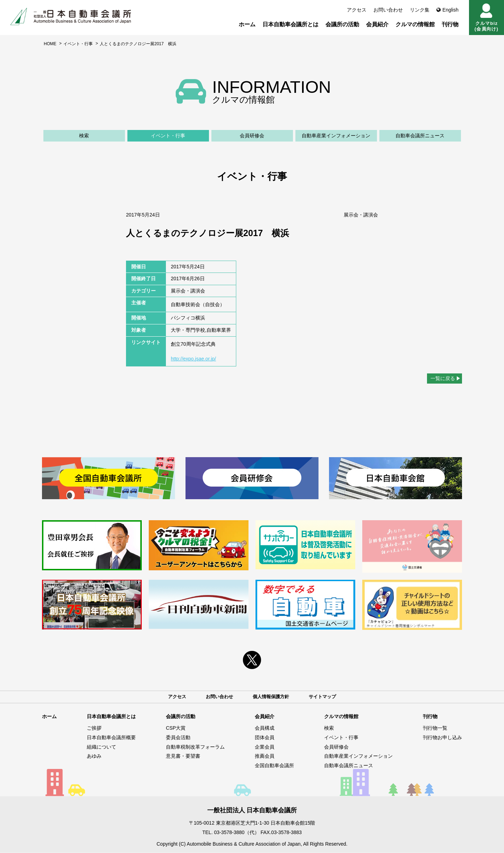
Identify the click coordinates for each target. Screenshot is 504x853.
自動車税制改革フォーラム (195, 747)
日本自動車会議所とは (290, 24)
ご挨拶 (94, 729)
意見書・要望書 (183, 756)
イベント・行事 (78, 44)
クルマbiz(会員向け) (486, 18)
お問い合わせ (388, 10)
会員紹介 (377, 24)
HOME (50, 44)
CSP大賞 (176, 729)
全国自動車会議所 (274, 766)
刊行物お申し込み (442, 738)
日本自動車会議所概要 (111, 738)
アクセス (357, 10)
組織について (101, 747)
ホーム (247, 24)
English (447, 10)
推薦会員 (265, 756)
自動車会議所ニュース (420, 136)
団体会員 (265, 738)
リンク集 (420, 10)
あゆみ (94, 756)
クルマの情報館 (415, 24)
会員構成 (265, 729)
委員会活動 (178, 738)
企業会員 (265, 747)
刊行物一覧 (435, 729)
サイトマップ (325, 697)
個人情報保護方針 (272, 697)
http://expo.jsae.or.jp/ (193, 359)
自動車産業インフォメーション (336, 136)
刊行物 (450, 24)
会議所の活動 (342, 24)
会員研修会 (252, 136)
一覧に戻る (443, 378)
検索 (84, 136)
